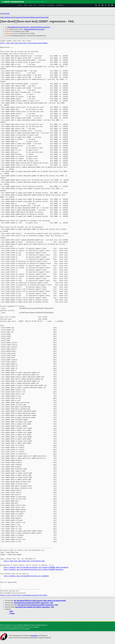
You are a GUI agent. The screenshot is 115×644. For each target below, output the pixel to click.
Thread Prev (19, 17)
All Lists (7, 14)
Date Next (11, 17)
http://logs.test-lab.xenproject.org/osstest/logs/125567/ (24, 43)
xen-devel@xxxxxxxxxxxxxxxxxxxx (18, 27)
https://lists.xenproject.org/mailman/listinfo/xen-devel (24, 595)
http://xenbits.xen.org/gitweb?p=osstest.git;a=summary (26, 576)
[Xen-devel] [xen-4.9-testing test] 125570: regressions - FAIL (38, 605)
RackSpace (34, 636)
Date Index (36, 17)
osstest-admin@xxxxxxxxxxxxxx (40, 27)
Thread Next (27, 17)
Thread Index (44, 17)
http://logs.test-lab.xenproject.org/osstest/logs (24, 561)
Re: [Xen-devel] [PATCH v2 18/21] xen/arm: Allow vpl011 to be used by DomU (40, 601)
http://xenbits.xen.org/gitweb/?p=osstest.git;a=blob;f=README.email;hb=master (36, 567)
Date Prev (4, 17)
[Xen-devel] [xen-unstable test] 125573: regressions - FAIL (34, 603)
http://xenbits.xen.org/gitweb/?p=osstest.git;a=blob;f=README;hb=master (34, 570)
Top (2, 14)
